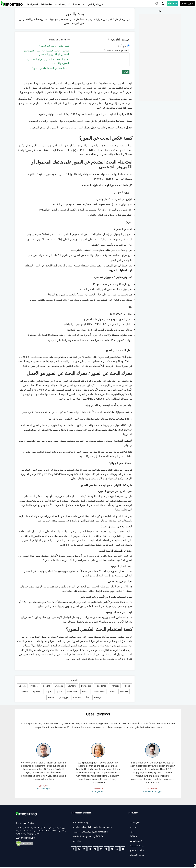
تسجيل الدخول (187, 3)
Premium (172, 3)
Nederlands (101, 686)
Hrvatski (124, 692)
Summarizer (79, 4)
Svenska (59, 686)
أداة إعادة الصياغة (62, 4)
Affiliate (133, 836)
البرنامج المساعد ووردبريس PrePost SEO (90, 832)
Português (86, 686)
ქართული (64, 698)
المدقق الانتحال (32, 4)
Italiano (25, 692)
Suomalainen (99, 692)
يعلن (132, 832)
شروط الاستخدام (137, 855)
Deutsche (72, 686)
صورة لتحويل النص (95, 4)
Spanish (37, 692)
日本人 (48, 692)
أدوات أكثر (77, 841)
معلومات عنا (135, 822)
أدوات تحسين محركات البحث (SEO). (88, 836)
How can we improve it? (117, 50)
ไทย (88, 698)
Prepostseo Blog (80, 822)
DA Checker (47, 4)
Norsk (85, 692)
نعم (126, 46)
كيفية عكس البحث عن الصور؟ (54, 46)
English (22, 686)
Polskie (127, 686)
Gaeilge (98, 698)
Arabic (112, 692)
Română (77, 698)
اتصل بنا (133, 827)
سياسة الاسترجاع (137, 850)
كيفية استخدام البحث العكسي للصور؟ (51, 68)
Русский (34, 686)
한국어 (59, 692)
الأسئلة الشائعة (136, 841)
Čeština (47, 686)
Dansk (51, 698)
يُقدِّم (126, 72)
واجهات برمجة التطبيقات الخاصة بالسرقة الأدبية (92, 827)
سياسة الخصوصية (137, 846)
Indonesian (72, 692)
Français (115, 686)
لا (120, 46)
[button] (163, 3)
